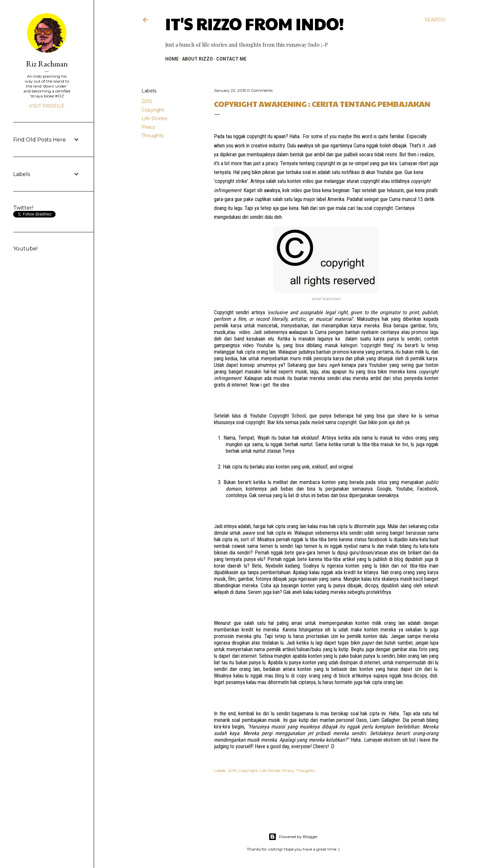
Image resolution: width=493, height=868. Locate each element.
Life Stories (154, 118)
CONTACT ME (231, 59)
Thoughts (153, 136)
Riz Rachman (47, 64)
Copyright (153, 110)
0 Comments (260, 90)
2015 (147, 101)
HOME (172, 59)
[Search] (435, 20)
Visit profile (47, 106)
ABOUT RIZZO (197, 59)
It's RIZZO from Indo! (255, 23)
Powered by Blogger (293, 837)
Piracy (148, 127)
